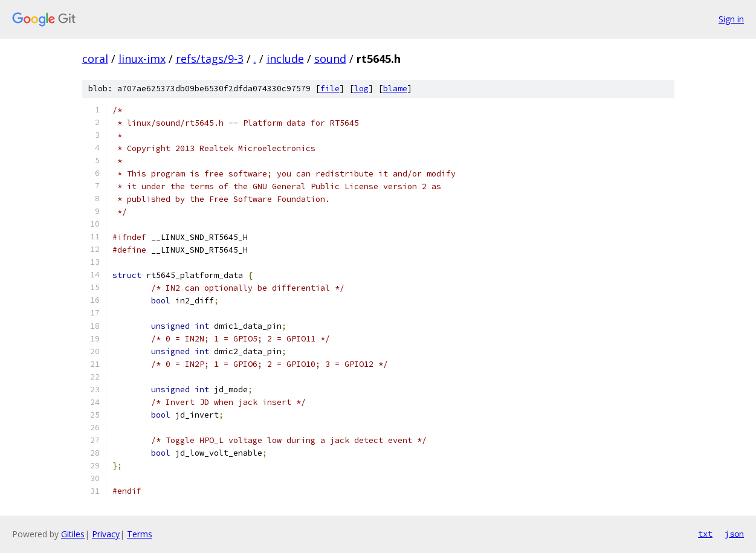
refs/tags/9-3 (210, 59)
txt (705, 534)
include (285, 59)
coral (95, 59)
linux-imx (142, 59)
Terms (140, 534)
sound (330, 59)
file (330, 89)
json (734, 534)
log (361, 89)
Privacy (106, 534)
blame (395, 89)
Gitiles (73, 534)
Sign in (731, 19)
